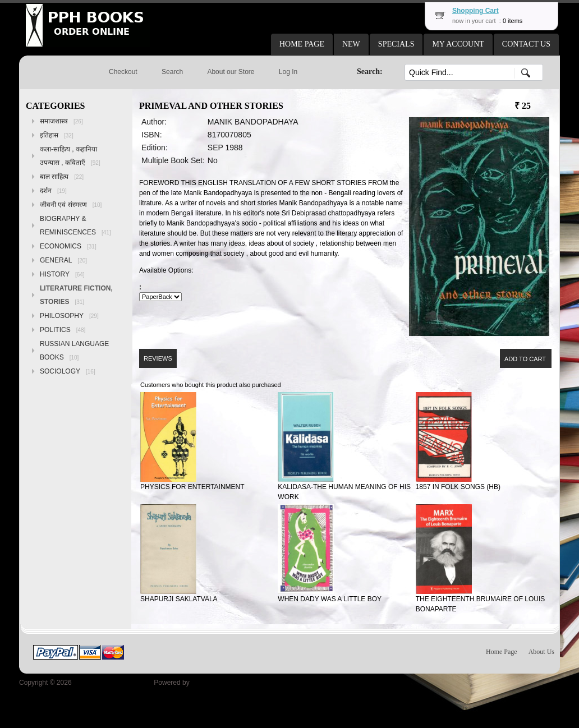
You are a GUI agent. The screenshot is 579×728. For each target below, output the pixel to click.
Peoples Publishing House (113, 683)
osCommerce (211, 683)
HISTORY (62, 274)
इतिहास (57, 135)
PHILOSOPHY (69, 316)
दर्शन (53, 191)
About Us (541, 652)
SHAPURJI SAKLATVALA (179, 599)
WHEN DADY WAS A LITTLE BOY (330, 599)
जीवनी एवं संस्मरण (71, 205)
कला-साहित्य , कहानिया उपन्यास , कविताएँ (70, 156)
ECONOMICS (68, 246)
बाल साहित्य (62, 177)
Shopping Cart (475, 11)
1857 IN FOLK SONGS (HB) (458, 487)
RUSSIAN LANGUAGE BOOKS (74, 351)
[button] (302, 44)
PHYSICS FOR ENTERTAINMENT (192, 487)
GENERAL (63, 260)
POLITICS (63, 330)
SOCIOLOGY (68, 371)
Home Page (502, 652)
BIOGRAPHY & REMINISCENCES (75, 225)
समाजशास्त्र (61, 121)
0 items (513, 21)
